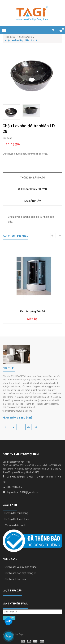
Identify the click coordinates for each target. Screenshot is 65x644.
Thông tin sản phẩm (33, 178)
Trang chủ (11, 37)
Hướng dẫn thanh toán (16, 519)
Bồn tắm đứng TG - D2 (32, 312)
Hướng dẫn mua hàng (15, 513)
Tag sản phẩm (32, 201)
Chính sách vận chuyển (32, 189)
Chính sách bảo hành (15, 579)
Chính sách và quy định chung (20, 567)
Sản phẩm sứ (25, 37)
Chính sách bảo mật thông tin (19, 573)
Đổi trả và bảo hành (14, 525)
